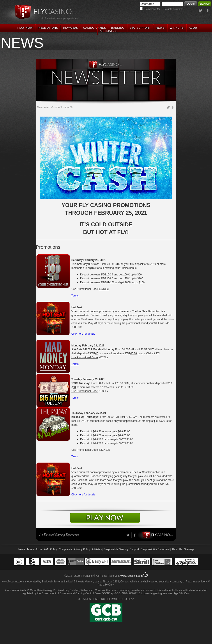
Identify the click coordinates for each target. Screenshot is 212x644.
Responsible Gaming (116, 549)
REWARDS (71, 28)
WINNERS (177, 28)
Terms (75, 296)
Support (134, 549)
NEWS (160, 28)
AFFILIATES (108, 31)
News (22, 549)
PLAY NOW (25, 28)
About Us (177, 549)
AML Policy (51, 549)
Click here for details (83, 334)
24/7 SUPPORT (140, 28)
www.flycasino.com (132, 576)
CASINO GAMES (95, 28)
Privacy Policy (82, 549)
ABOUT (194, 28)
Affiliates (97, 549)
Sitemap (189, 549)
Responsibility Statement (155, 549)
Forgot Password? (174, 9)
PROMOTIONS (48, 28)
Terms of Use (34, 549)
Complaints (65, 549)
